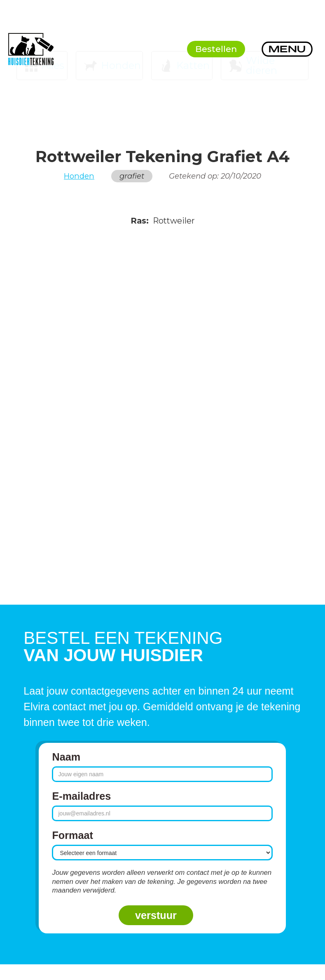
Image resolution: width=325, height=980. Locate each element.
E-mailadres (81, 796)
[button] (287, 49)
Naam (66, 757)
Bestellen (216, 49)
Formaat (72, 835)
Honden (79, 176)
